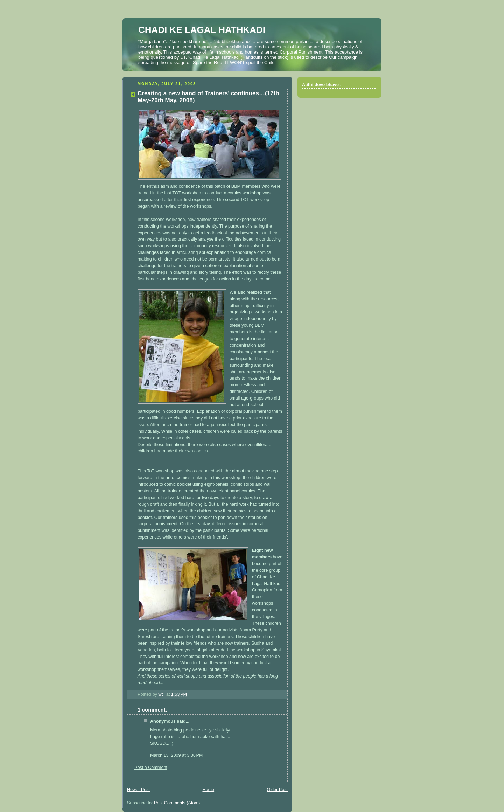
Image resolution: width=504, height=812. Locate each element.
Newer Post (138, 790)
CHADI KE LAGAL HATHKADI (202, 30)
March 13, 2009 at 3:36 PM (176, 755)
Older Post (277, 790)
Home (208, 790)
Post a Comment (151, 768)
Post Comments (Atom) (177, 803)
